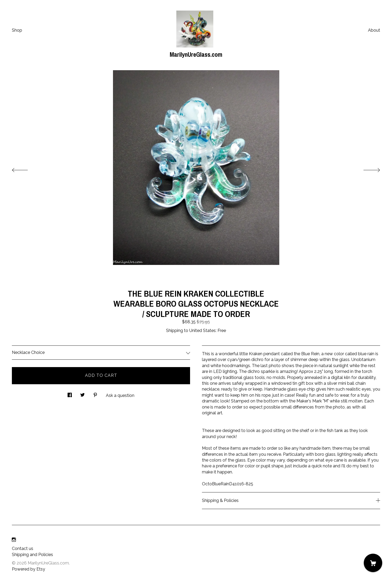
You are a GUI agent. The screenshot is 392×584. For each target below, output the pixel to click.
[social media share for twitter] (82, 394)
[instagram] (14, 540)
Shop (17, 30)
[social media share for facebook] (70, 394)
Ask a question (120, 395)
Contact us (23, 549)
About (374, 30)
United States (202, 331)
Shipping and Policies (32, 555)
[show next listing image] (367, 169)
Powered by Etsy (29, 569)
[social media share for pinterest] (95, 394)
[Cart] (373, 563)
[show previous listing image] (25, 169)
